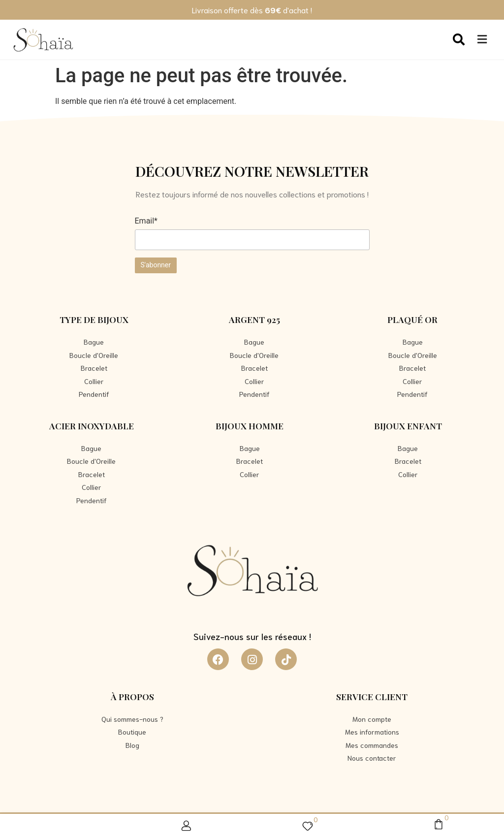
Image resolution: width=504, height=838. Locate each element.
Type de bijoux (94, 319)
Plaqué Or (412, 319)
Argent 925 (254, 319)
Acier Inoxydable (92, 426)
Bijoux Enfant (408, 426)
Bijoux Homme (250, 426)
